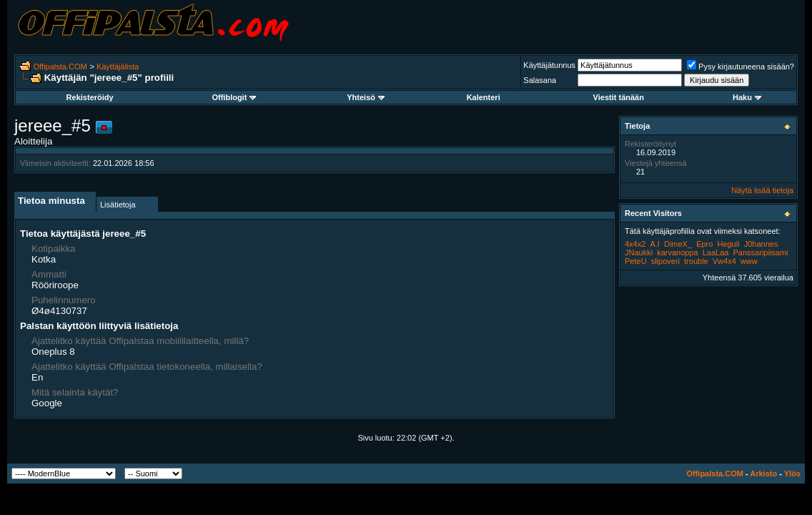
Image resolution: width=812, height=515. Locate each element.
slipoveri (665, 261)
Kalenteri (484, 97)
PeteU (636, 261)
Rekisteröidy (90, 97)
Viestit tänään (619, 97)
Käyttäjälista (118, 67)
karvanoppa (678, 252)
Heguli (728, 244)
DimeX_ (678, 244)
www (749, 261)
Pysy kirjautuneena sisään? (741, 67)
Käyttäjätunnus (549, 65)
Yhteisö (366, 97)
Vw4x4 (724, 261)
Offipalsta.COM (60, 67)
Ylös (792, 474)
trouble (696, 261)
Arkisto (763, 474)
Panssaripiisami (761, 252)
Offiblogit (234, 97)
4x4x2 (635, 244)
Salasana (540, 80)
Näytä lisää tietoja (762, 190)
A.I (654, 244)
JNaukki (639, 252)
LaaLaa (716, 252)
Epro (704, 244)
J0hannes (761, 244)
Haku (747, 97)
